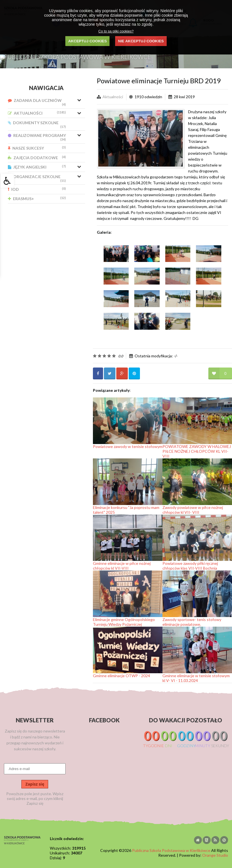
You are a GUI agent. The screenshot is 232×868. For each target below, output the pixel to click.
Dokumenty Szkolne (37, 124)
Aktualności (37, 113)
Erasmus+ (37, 199)
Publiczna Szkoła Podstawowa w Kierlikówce (171, 850)
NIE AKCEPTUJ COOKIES (141, 41)
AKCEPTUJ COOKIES (87, 41)
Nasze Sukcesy (37, 148)
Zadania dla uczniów (37, 102)
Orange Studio (215, 855)
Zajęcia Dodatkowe (37, 158)
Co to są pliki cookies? (116, 31)
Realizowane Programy (37, 137)
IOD (37, 189)
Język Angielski (37, 167)
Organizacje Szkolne (37, 178)
